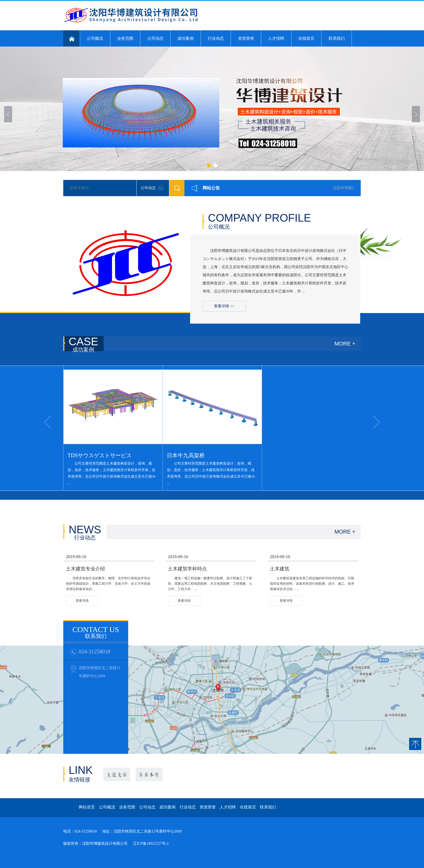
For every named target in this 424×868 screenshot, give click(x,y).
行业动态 (216, 38)
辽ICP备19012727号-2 (151, 844)
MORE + (345, 344)
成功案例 (186, 38)
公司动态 (155, 38)
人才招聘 (276, 38)
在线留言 (306, 38)
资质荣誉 (246, 38)
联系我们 (337, 38)
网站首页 (87, 807)
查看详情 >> (224, 306)
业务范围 (125, 38)
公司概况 (95, 38)
